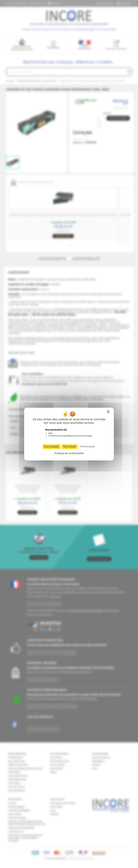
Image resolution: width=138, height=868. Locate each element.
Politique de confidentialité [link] (69, 453)
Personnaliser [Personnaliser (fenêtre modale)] (88, 447)
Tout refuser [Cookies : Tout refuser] (70, 447)
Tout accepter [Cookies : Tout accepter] (51, 447)
